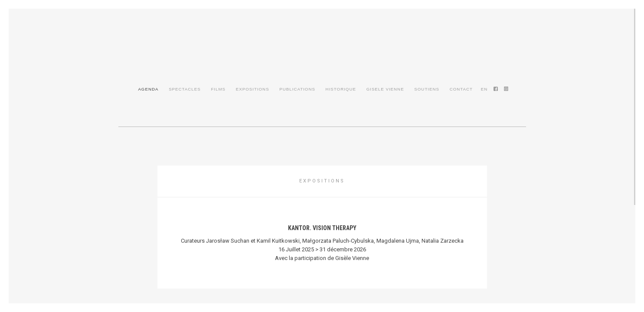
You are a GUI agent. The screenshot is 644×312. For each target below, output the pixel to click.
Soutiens (427, 89)
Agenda (148, 89)
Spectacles (185, 89)
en (484, 89)
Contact (461, 89)
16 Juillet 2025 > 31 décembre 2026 (322, 249)
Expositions (253, 89)
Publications (297, 89)
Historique (341, 89)
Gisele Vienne (385, 89)
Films (218, 89)
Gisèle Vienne (322, 55)
